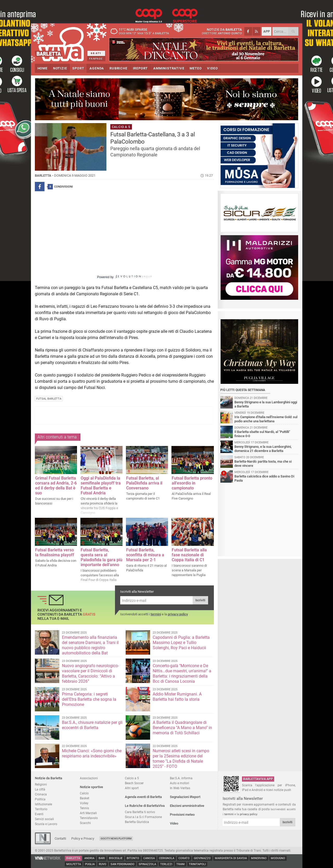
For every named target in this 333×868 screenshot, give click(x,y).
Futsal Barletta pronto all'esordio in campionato (192, 483)
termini (156, 614)
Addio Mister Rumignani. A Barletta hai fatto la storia (177, 697)
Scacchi (85, 823)
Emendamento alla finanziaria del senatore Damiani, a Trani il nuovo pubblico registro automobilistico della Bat (90, 645)
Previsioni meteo (182, 815)
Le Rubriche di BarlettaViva (145, 806)
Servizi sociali (44, 819)
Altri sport (132, 788)
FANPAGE (96, 59)
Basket (85, 798)
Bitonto (133, 858)
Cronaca (41, 794)
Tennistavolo (89, 818)
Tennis (84, 808)
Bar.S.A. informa (181, 778)
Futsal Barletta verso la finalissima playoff (55, 552)
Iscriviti (200, 600)
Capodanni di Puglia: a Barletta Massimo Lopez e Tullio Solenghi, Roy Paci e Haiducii (181, 643)
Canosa (149, 858)
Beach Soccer (134, 783)
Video (174, 823)
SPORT (78, 68)
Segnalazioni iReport (185, 797)
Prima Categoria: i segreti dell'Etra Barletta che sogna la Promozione (89, 699)
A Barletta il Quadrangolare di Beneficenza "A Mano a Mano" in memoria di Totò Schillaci (182, 728)
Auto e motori (180, 783)
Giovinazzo (202, 858)
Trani (181, 864)
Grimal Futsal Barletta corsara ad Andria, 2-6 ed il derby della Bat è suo (56, 486)
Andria (89, 858)
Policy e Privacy (83, 838)
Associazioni (89, 778)
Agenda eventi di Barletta (143, 797)
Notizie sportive (91, 787)
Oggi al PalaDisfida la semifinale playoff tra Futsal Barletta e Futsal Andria (101, 486)
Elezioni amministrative (187, 806)
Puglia (90, 864)
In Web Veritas (180, 788)
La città (40, 789)
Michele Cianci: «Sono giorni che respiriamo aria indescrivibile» (92, 753)
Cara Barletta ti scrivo (140, 812)
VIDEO (212, 68)
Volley (84, 803)
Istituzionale (43, 804)
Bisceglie (116, 858)
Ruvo (103, 864)
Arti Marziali (88, 813)
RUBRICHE (118, 68)
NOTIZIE (60, 68)
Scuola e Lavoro (46, 824)
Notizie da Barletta (49, 778)
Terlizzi (166, 864)
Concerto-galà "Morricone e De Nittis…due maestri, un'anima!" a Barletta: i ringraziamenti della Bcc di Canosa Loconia (182, 674)
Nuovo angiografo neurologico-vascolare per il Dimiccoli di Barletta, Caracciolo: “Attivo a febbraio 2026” (90, 674)
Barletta (73, 858)
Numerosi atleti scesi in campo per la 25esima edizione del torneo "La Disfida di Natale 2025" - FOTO (181, 759)
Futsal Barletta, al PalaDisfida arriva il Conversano (144, 483)
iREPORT (140, 68)
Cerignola (167, 858)
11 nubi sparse (142, 31)
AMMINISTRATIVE (169, 68)
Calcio (84, 793)
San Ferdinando (123, 864)
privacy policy (178, 614)
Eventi (39, 814)
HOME (43, 68)
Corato (184, 858)
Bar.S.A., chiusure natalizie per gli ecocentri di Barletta (92, 725)
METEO (196, 68)
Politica (40, 799)
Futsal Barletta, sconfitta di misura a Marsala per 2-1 (145, 555)
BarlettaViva (60, 42)
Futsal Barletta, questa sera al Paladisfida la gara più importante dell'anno (101, 557)
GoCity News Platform (116, 838)
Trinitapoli (197, 864)
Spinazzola (147, 864)
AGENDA (97, 68)
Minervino (259, 858)
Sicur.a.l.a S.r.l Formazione (143, 817)
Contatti (60, 838)
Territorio (41, 809)
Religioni (41, 784)
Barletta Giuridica (137, 822)
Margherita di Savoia (231, 858)
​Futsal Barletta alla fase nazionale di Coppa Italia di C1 (189, 555)
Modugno (278, 858)
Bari (102, 858)
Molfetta (74, 864)
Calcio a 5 (132, 778)
